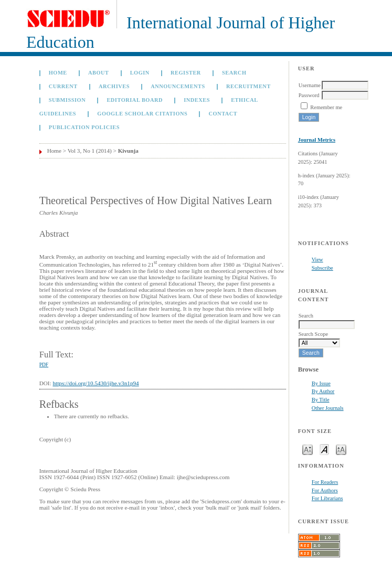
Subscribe (322, 268)
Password (309, 95)
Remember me (326, 107)
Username (310, 85)
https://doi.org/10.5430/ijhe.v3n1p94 (96, 383)
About (99, 73)
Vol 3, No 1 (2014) (90, 151)
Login (140, 73)
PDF (44, 365)
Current (63, 86)
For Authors (325, 490)
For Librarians (327, 498)
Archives (114, 86)
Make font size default (324, 449)
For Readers (325, 482)
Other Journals (328, 408)
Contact (223, 114)
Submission (67, 100)
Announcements (178, 86)
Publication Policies (84, 127)
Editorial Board (135, 100)
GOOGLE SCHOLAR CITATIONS (142, 114)
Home (58, 73)
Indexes (197, 100)
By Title (321, 400)
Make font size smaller (308, 449)
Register (186, 73)
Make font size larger (341, 449)
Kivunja (128, 151)
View (317, 260)
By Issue (321, 383)
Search (234, 73)
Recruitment (248, 86)
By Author (323, 391)
